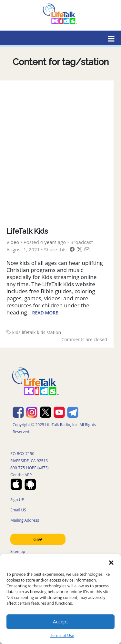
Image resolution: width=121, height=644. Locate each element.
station (54, 332)
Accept (60, 621)
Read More (45, 313)
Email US (18, 510)
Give (38, 539)
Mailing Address (25, 520)
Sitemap (18, 551)
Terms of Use (62, 635)
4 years (48, 242)
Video (13, 242)
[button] (111, 562)
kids (16, 332)
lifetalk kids (33, 332)
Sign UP (17, 500)
